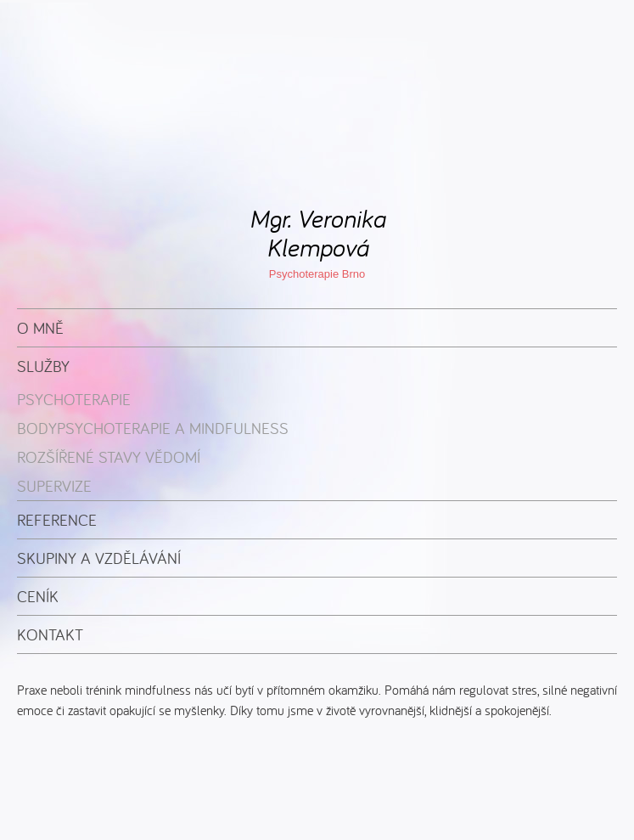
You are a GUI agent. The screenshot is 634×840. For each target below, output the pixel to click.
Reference (57, 520)
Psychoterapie (74, 399)
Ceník (38, 596)
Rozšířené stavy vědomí (109, 457)
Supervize (54, 486)
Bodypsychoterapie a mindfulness (153, 428)
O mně (40, 328)
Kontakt (50, 634)
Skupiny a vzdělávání (99, 558)
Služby (43, 366)
